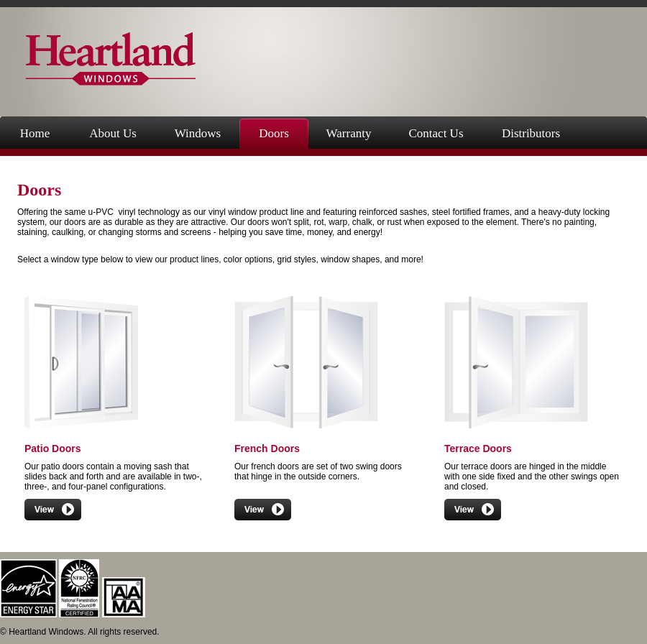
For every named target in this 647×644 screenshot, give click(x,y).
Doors (274, 133)
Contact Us (436, 133)
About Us (113, 133)
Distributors (531, 133)
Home (35, 133)
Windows (198, 133)
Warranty (349, 133)
